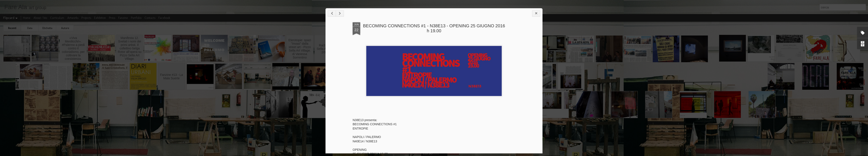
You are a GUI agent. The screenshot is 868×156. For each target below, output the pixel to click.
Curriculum (57, 18)
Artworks (73, 18)
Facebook (164, 18)
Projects (86, 18)
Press (112, 18)
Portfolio (136, 18)
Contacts (150, 18)
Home (27, 18)
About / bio (40, 18)
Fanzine (123, 18)
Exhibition (100, 18)
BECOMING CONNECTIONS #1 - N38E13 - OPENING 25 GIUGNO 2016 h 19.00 (434, 28)
